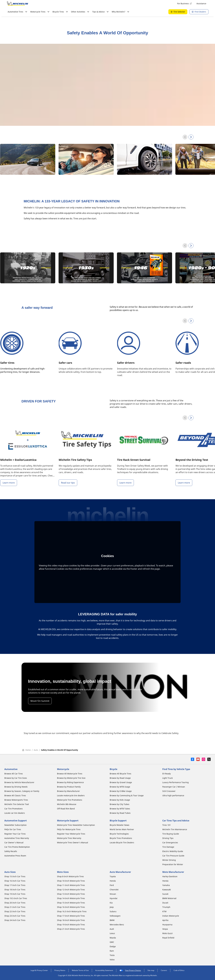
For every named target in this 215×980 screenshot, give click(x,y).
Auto (36, 750)
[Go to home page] (18, 4)
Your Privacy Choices (130, 970)
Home (26, 750)
